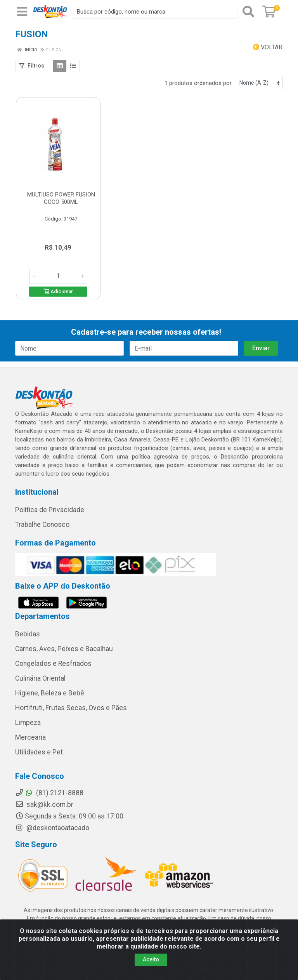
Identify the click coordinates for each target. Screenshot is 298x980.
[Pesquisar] (248, 12)
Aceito (151, 959)
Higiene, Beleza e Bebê (50, 693)
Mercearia (30, 737)
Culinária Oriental (40, 678)
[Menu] (22, 12)
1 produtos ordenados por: (199, 83)
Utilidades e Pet (39, 752)
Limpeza (28, 723)
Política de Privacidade (50, 510)
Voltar (268, 47)
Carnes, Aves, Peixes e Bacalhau (64, 649)
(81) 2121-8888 (49, 793)
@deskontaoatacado (52, 828)
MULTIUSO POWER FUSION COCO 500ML (61, 198)
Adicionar (58, 291)
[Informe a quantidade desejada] (58, 276)
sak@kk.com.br (44, 805)
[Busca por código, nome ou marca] (155, 12)
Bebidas (28, 634)
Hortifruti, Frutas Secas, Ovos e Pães (71, 708)
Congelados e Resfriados (53, 664)
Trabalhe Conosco (42, 525)
